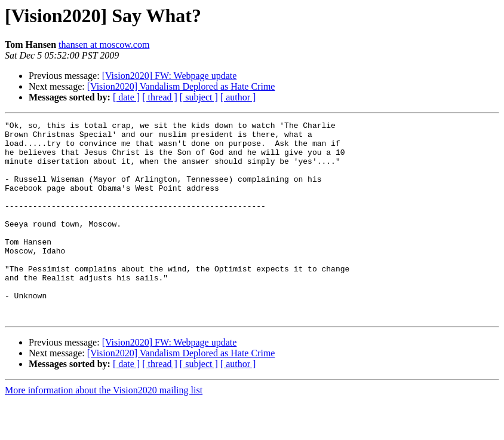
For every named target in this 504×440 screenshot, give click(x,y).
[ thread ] (160, 97)
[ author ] (238, 97)
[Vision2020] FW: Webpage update (170, 76)
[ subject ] (199, 97)
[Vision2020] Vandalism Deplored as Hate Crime (181, 86)
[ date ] (126, 97)
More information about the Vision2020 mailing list (104, 430)
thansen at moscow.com (104, 45)
